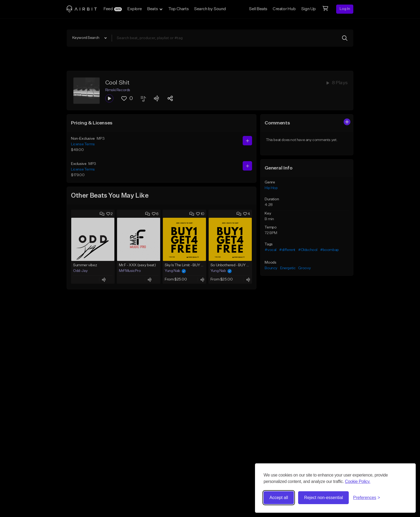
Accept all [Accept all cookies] (279, 498)
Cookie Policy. (358, 481)
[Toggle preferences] (367, 498)
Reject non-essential (323, 498)
